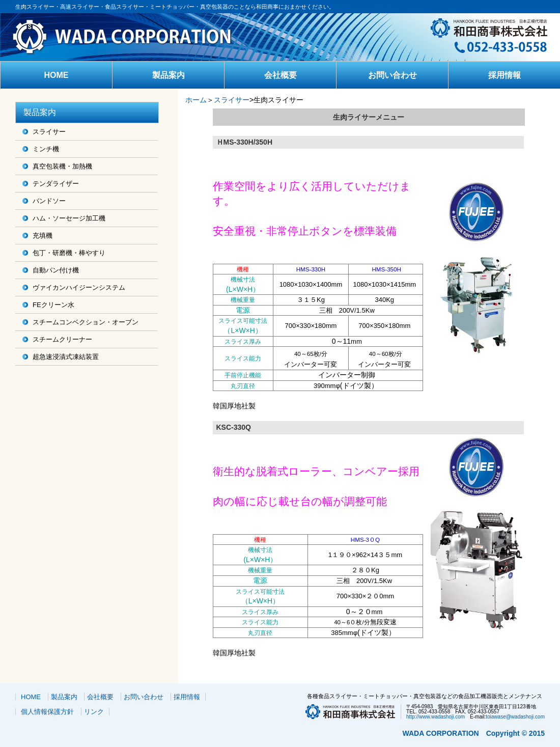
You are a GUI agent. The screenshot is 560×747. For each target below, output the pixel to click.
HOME (57, 75)
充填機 (43, 236)
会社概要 (281, 75)
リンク (94, 712)
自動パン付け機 (56, 270)
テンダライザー (56, 184)
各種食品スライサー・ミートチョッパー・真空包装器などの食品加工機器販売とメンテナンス (425, 696)
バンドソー (49, 201)
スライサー (49, 132)
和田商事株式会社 (146, 37)
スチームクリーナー (62, 339)
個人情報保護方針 (47, 712)
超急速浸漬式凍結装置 (66, 357)
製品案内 (169, 75)
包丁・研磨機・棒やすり (69, 253)
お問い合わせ (393, 75)
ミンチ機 (46, 149)
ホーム (196, 100)
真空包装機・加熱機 (62, 166)
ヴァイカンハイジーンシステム (79, 287)
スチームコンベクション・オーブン (86, 322)
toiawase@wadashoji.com (515, 717)
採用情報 (505, 75)
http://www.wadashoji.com (436, 717)
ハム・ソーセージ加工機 (69, 218)
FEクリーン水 (53, 305)
